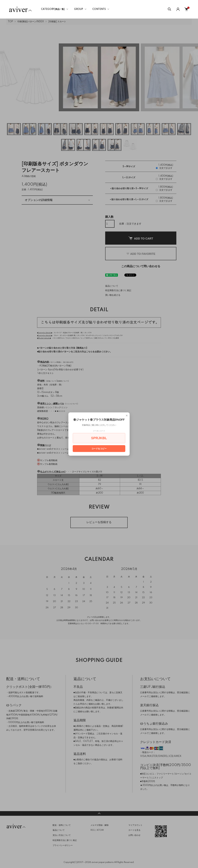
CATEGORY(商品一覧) (53, 9)
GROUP (79, 9)
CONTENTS (99, 9)
